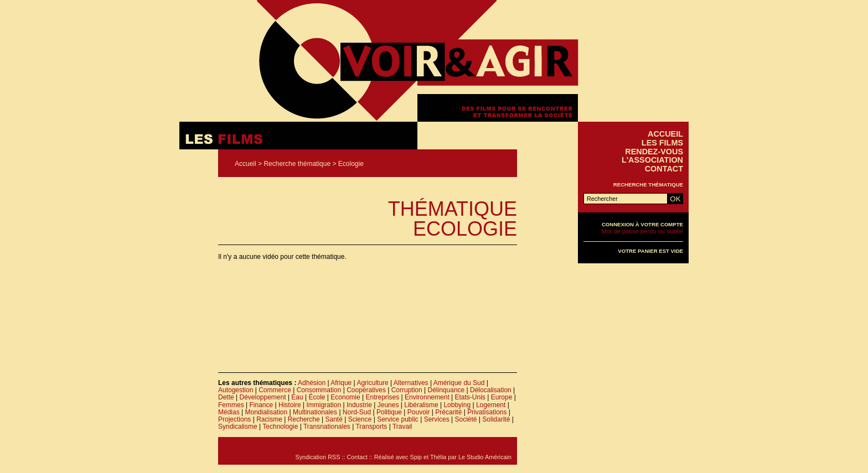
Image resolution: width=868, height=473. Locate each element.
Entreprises (383, 397)
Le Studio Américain (485, 457)
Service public (398, 419)
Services (437, 419)
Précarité (448, 412)
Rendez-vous (654, 152)
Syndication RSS (317, 457)
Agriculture (372, 383)
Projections (234, 419)
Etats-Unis (470, 397)
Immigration (324, 405)
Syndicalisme (238, 427)
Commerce (275, 390)
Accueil (246, 164)
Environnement (427, 397)
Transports (371, 427)
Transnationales (327, 427)
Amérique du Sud (459, 383)
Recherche (304, 419)
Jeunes (388, 405)
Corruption (407, 390)
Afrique (341, 383)
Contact (664, 169)
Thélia (438, 457)
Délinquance (446, 390)
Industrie (359, 405)
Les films (662, 143)
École (317, 397)
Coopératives (366, 390)
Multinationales (315, 412)
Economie (345, 397)
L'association (652, 160)
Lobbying (457, 405)
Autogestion (236, 390)
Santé (334, 419)
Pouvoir (419, 412)
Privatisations (487, 412)
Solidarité (496, 419)
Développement (262, 397)
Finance (261, 405)
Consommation (319, 390)
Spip (416, 457)
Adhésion (312, 383)
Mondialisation (266, 412)
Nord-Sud (357, 412)
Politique (389, 412)
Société (466, 419)
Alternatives (411, 383)
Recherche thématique (297, 164)
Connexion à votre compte (642, 224)
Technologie (280, 427)
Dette (226, 397)
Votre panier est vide (650, 251)
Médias (229, 412)
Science (360, 419)
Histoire (290, 405)
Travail (402, 427)
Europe (502, 397)
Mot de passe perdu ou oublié (642, 231)
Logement (491, 405)
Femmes (231, 405)
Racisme (269, 419)
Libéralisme (421, 405)
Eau (297, 397)
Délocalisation (491, 390)
